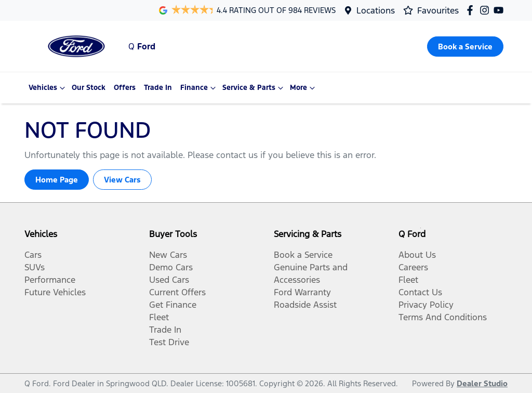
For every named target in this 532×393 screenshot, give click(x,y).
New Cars (168, 255)
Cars (33, 255)
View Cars (122, 180)
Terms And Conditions (443, 317)
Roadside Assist (305, 305)
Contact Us (420, 292)
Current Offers (177, 292)
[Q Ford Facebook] (472, 10)
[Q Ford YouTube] (501, 10)
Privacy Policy (426, 305)
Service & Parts (254, 88)
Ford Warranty (302, 292)
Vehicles (48, 88)
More (304, 88)
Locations (376, 10)
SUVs (35, 267)
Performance (50, 280)
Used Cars (169, 280)
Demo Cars (171, 267)
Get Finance (173, 305)
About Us (417, 255)
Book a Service (303, 255)
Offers (125, 88)
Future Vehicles (55, 292)
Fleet (159, 317)
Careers (413, 267)
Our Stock (89, 88)
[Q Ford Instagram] (487, 10)
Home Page (57, 180)
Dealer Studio (482, 383)
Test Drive (169, 342)
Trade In (158, 88)
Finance (199, 88)
